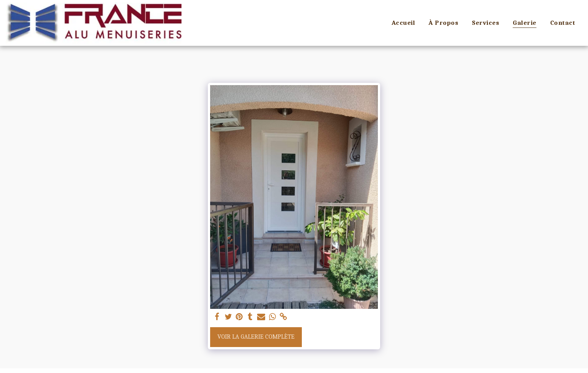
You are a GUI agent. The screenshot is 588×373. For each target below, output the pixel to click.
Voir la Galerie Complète (256, 337)
